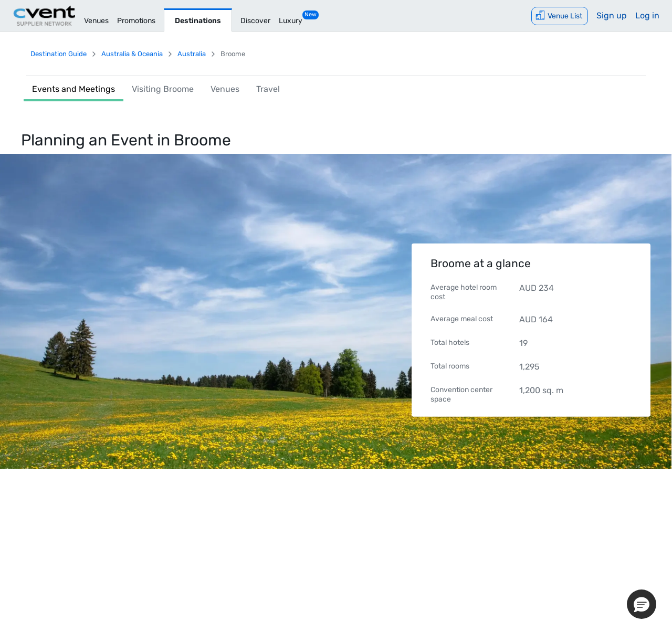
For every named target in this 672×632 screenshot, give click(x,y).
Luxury (291, 21)
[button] (642, 604)
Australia (192, 54)
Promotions (136, 21)
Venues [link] (225, 89)
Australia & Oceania (132, 54)
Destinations (198, 21)
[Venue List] (560, 16)
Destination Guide (59, 54)
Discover (255, 21)
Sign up (612, 15)
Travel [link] (268, 89)
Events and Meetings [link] (73, 89)
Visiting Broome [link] (163, 89)
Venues (96, 21)
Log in (647, 15)
